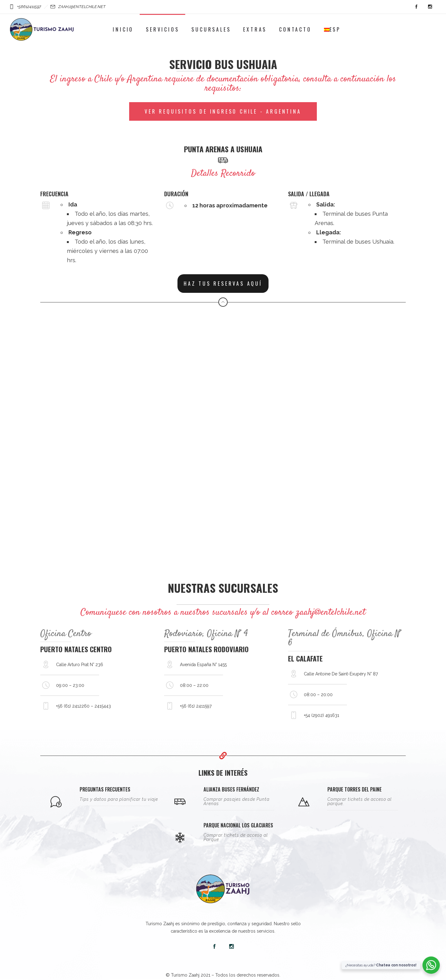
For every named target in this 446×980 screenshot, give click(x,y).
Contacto (295, 29)
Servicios (162, 29)
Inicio (123, 29)
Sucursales (211, 29)
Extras (255, 29)
